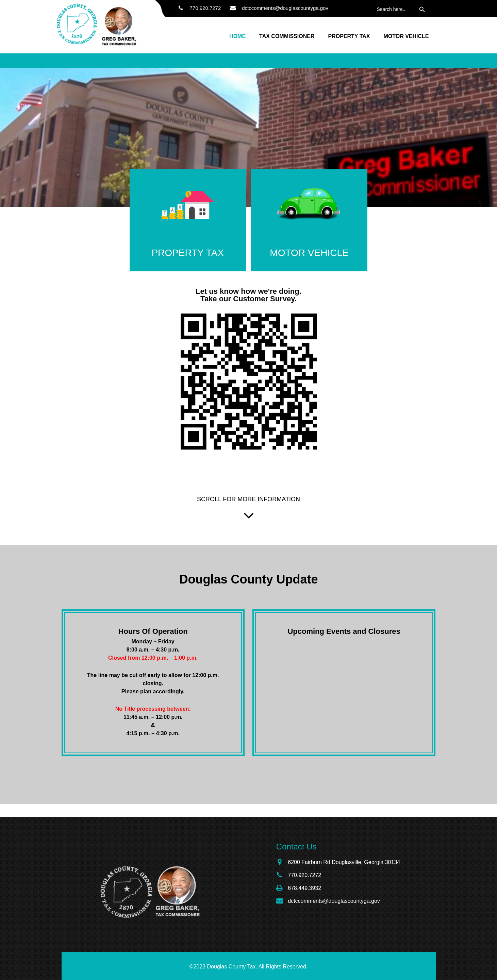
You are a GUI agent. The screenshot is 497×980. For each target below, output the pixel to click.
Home (237, 36)
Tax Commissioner (287, 36)
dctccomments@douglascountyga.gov (285, 8)
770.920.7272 (198, 8)
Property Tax (349, 36)
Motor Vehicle (406, 36)
